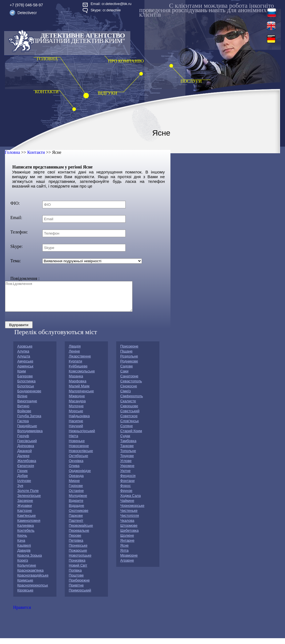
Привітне (76, 591)
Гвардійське (27, 432)
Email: (16, 218)
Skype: (17, 246)
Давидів (24, 556)
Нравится (22, 613)
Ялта (125, 556)
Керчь (22, 541)
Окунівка (76, 467)
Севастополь (131, 387)
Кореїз (23, 566)
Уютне (126, 476)
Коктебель (26, 536)
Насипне (76, 427)
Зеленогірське (29, 501)
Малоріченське (81, 397)
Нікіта (74, 442)
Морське (76, 417)
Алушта (24, 362)
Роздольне (129, 362)
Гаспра (23, 427)
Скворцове (129, 412)
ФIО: (15, 203)
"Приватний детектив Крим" (77, 41)
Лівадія (75, 352)
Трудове (127, 462)
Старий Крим (131, 437)
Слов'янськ (130, 427)
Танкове (127, 452)
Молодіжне (78, 501)
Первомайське (81, 531)
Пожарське (78, 556)
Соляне (127, 432)
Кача (21, 546)
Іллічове (24, 486)
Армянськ (25, 372)
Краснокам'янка (31, 576)
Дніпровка (26, 452)
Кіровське (25, 596)
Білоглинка (27, 387)
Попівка (75, 576)
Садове (127, 372)
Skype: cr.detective (106, 10)
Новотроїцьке (80, 561)
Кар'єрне (25, 516)
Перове (75, 541)
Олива (74, 472)
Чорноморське (132, 511)
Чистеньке (129, 516)
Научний (76, 432)
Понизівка (77, 566)
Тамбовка (128, 447)
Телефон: (19, 232)
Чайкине (127, 506)
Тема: (16, 261)
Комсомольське (82, 377)
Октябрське (79, 462)
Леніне (74, 357)
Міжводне (77, 402)
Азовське (25, 352)
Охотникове (79, 516)
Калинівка (26, 531)
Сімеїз (126, 397)
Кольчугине (27, 571)
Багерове (25, 382)
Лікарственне (80, 362)
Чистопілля (130, 521)
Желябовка (27, 467)
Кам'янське (27, 521)
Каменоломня (29, 526)
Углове (126, 467)
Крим (22, 377)
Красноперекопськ (33, 591)
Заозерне (25, 506)
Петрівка (76, 546)
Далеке (24, 462)
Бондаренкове (29, 397)
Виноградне (27, 407)
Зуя (20, 491)
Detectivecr (27, 13)
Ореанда (76, 481)
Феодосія (128, 481)
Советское (129, 422)
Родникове (129, 367)
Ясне (125, 551)
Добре (23, 481)
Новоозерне (79, 452)
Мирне (74, 486)
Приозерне (129, 352)
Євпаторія (26, 472)
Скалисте (128, 407)
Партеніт (76, 526)
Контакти (36, 152)
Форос (126, 491)
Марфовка (78, 387)
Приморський (80, 596)
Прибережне (79, 586)
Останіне (76, 496)
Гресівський (27, 447)
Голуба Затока (29, 422)
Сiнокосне (129, 392)
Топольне (128, 457)
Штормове (129, 531)
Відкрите (76, 506)
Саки (125, 377)
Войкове (24, 417)
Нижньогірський (82, 437)
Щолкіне (127, 541)
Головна (13, 152)
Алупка (23, 357)
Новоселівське (81, 457)
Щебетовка (130, 536)
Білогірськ (26, 392)
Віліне (22, 402)
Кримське (25, 586)
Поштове (76, 581)
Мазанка (76, 382)
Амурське (25, 367)
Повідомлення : (25, 278)
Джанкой (25, 457)
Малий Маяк (79, 392)
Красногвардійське (33, 581)
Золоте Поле (28, 496)
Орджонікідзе (80, 476)
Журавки (25, 511)
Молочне (76, 412)
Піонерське (78, 551)
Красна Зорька (30, 561)
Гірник (23, 476)
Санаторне (129, 382)
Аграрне (127, 566)
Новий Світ (78, 571)
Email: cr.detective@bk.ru (111, 4)
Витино (24, 412)
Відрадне (77, 511)
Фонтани (128, 486)
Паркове (76, 521)
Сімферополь (132, 402)
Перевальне (79, 536)
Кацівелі (24, 551)
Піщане (127, 357)
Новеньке (77, 447)
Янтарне (127, 546)
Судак (125, 442)
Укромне (127, 472)
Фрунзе (126, 496)
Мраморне (129, 561)
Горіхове (76, 491)
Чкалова (127, 526)
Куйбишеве (78, 372)
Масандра (77, 407)
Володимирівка (30, 437)
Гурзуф (23, 442)
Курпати (76, 367)
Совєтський (130, 417)
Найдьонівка (79, 422)
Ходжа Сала (131, 501)
